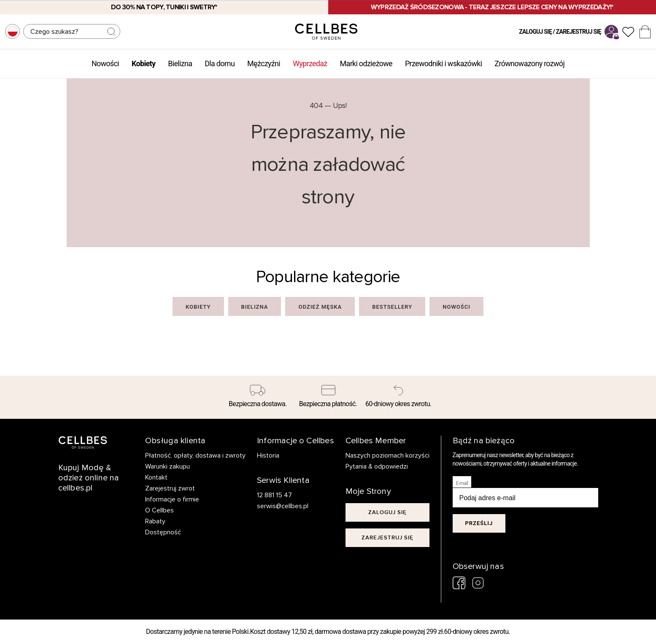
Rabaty (155, 521)
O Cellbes (159, 510)
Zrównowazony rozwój (529, 63)
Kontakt (156, 477)
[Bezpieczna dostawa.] (258, 397)
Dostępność (163, 532)
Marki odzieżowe (366, 63)
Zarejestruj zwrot (170, 488)
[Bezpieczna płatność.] (328, 397)
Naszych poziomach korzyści (387, 455)
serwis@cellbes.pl (283, 506)
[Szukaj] (72, 31)
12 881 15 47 (274, 495)
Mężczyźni (264, 63)
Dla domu (220, 63)
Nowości (105, 63)
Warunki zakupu (167, 466)
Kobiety (143, 63)
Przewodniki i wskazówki (443, 63)
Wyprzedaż (310, 63)
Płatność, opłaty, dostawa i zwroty (195, 455)
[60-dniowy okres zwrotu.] (398, 397)
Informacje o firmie (172, 499)
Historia (268, 455)
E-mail (462, 483)
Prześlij (479, 523)
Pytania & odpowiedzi (377, 466)
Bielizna (180, 63)
